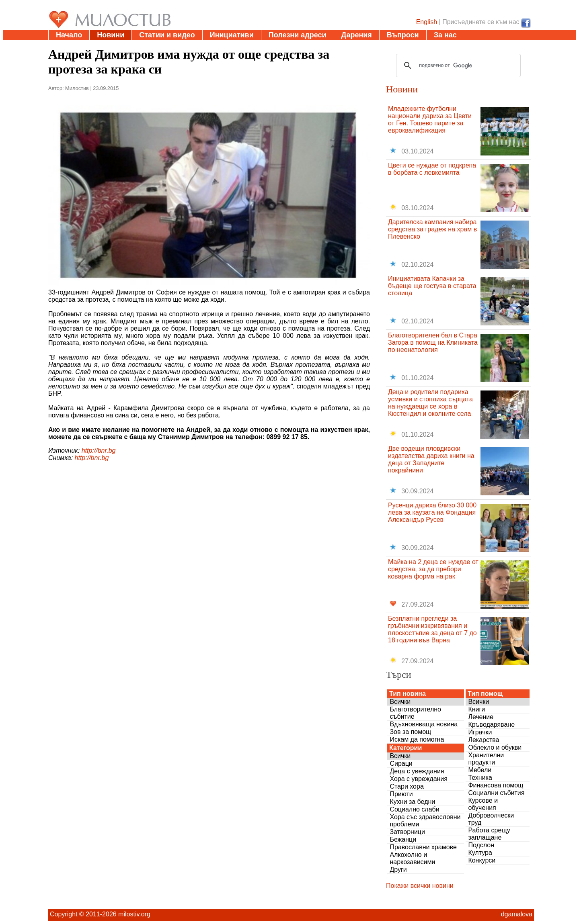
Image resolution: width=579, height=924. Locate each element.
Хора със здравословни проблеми (425, 821)
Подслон (481, 845)
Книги (476, 709)
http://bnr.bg (99, 451)
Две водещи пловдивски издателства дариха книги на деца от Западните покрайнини (431, 459)
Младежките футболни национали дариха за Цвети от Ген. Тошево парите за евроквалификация (430, 120)
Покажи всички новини (420, 886)
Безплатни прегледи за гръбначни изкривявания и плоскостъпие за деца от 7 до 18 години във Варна (432, 629)
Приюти (401, 794)
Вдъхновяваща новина (424, 724)
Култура (480, 853)
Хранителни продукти (486, 759)
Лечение (481, 717)
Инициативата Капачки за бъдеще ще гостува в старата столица (432, 286)
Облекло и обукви (495, 747)
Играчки (480, 732)
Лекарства (484, 740)
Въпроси (403, 35)
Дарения (357, 35)
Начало (69, 35)
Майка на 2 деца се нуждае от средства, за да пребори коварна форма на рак (433, 569)
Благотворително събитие (415, 713)
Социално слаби (414, 809)
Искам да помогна (417, 739)
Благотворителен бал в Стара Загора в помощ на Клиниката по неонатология (433, 342)
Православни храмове (423, 847)
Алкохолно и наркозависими (412, 858)
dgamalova (517, 914)
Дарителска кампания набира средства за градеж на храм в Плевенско (432, 229)
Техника (480, 778)
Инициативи (232, 35)
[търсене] (457, 65)
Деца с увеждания (417, 771)
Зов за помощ (410, 732)
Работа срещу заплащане (489, 834)
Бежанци (403, 839)
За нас (445, 35)
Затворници (407, 832)
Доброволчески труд (491, 819)
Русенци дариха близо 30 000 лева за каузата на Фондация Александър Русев (432, 512)
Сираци (401, 764)
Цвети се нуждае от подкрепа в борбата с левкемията (432, 169)
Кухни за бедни (412, 802)
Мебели (480, 770)
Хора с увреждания (419, 779)
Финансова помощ (496, 785)
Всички (400, 702)
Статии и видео (167, 35)
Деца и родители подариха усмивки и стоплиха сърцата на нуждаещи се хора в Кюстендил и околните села (430, 403)
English (427, 22)
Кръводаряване (491, 725)
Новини (111, 35)
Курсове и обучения (483, 804)
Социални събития (496, 793)
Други (398, 870)
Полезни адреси (298, 35)
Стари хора (407, 786)
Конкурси (482, 860)
